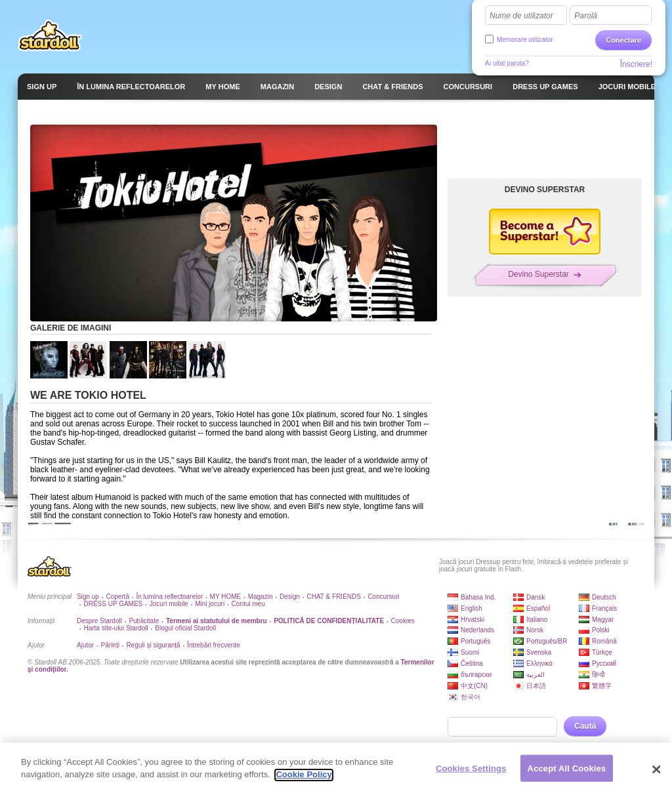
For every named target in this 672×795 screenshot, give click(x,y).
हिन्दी (598, 675)
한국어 (471, 697)
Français (604, 608)
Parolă (586, 16)
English (472, 608)
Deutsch (604, 597)
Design (290, 597)
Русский (604, 663)
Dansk (535, 597)
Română (604, 641)
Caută (585, 726)
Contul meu (248, 604)
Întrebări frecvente (214, 645)
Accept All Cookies (567, 773)
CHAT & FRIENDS (334, 597)
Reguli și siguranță (153, 645)
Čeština (472, 663)
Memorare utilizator (525, 40)
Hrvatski (472, 620)
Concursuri (383, 597)
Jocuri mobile (169, 604)
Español (538, 608)
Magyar (603, 620)
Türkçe (602, 652)
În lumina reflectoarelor (169, 597)
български (476, 675)
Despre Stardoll (99, 621)
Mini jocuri (210, 604)
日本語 (536, 686)
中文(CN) (474, 686)
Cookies (403, 621)
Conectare (623, 40)
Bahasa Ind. (478, 597)
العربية (535, 675)
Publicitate (144, 621)
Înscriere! (636, 64)
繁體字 (602, 686)
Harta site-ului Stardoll (115, 628)
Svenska (539, 652)
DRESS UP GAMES (113, 604)
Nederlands (477, 630)
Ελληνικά (539, 663)
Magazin (261, 597)
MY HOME (226, 597)
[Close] (656, 774)
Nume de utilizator (521, 16)
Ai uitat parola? (507, 63)
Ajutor (85, 645)
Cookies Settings (471, 773)
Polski (601, 630)
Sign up (88, 597)
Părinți (110, 645)
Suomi (470, 652)
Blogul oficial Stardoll (185, 628)
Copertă (117, 597)
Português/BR (547, 641)
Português (476, 641)
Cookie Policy (304, 780)
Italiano (537, 620)
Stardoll (50, 35)
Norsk (535, 630)
